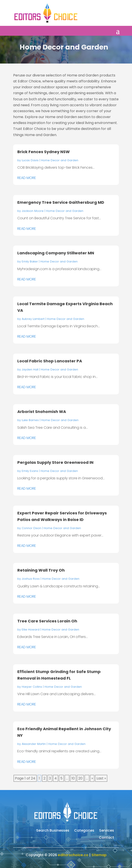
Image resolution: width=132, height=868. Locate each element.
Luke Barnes (30, 420)
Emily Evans (30, 471)
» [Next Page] (92, 778)
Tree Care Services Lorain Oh (47, 621)
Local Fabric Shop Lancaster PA (50, 361)
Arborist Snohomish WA (42, 412)
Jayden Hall (30, 369)
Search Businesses (53, 831)
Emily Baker (30, 261)
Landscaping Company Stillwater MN (56, 253)
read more (27, 178)
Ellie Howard (31, 630)
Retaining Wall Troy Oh (41, 570)
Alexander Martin (34, 744)
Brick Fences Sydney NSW (44, 152)
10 (73, 778)
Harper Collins (32, 687)
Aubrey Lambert (33, 319)
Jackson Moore (33, 211)
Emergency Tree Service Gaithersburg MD (61, 202)
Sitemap (99, 855)
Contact (106, 838)
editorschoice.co (73, 855)
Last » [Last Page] (101, 778)
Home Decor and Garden (60, 160)
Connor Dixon (31, 528)
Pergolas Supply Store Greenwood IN (55, 462)
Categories (84, 831)
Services (107, 831)
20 (80, 778)
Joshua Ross (31, 579)
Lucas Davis (30, 160)
